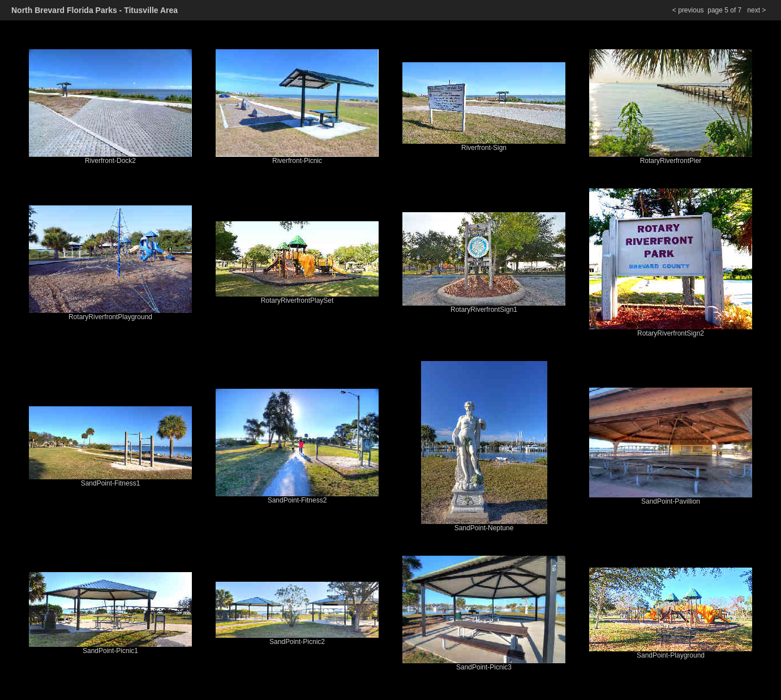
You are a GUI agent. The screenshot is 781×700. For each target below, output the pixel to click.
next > (757, 10)
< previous (688, 10)
